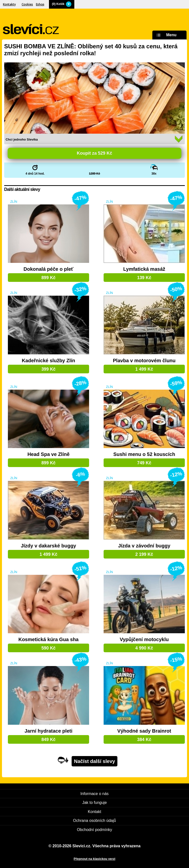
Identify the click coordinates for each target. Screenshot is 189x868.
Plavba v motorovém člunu (144, 361)
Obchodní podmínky (94, 830)
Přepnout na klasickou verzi (94, 859)
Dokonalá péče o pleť (48, 269)
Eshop (40, 4)
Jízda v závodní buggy (144, 546)
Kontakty (9, 4)
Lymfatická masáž (144, 269)
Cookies (27, 4)
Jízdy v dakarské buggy (49, 546)
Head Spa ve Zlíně (48, 454)
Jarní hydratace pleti (49, 731)
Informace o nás (95, 794)
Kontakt (94, 812)
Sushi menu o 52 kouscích (144, 454)
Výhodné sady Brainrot (144, 731)
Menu (166, 35)
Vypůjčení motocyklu (144, 640)
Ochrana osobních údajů (94, 821)
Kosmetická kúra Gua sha (49, 640)
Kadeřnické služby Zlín (49, 361)
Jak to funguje (94, 803)
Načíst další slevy (95, 761)
